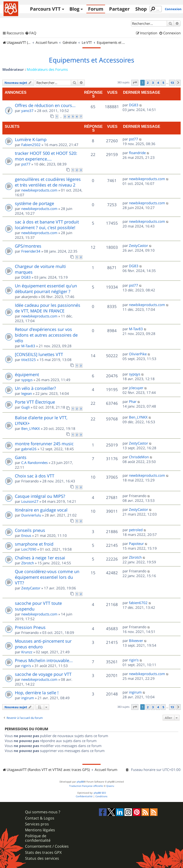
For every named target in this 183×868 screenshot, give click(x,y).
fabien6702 (138, 603)
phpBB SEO (100, 793)
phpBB (80, 782)
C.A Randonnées (34, 463)
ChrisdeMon (139, 457)
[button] (135, 83)
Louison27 (30, 501)
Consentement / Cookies (47, 846)
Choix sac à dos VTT (35, 476)
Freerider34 (31, 251)
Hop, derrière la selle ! (37, 693)
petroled (136, 530)
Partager (119, 9)
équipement (27, 374)
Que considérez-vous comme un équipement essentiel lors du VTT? (47, 577)
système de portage (34, 203)
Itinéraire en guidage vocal (41, 510)
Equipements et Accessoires (91, 60)
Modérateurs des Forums (47, 69)
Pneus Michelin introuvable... (44, 660)
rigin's (26, 666)
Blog (74, 9)
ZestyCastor (138, 245)
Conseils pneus (30, 530)
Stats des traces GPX (43, 852)
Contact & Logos (40, 818)
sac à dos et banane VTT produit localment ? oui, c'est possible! (47, 225)
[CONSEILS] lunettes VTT (39, 354)
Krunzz (27, 652)
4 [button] (158, 83)
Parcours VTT (45, 9)
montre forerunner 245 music (44, 444)
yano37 (27, 111)
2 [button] (148, 83)
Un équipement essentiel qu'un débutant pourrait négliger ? (46, 289)
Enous (26, 535)
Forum (96, 9)
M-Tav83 (28, 346)
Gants (21, 457)
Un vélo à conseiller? (35, 388)
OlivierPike (138, 354)
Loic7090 (29, 549)
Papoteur (136, 543)
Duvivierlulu (31, 515)
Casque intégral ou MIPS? (40, 496)
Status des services (42, 858)
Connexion (173, 9)
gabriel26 (29, 449)
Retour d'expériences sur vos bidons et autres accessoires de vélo (46, 335)
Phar (133, 401)
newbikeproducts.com (39, 190)
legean (27, 393)
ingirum (28, 698)
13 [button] (172, 83)
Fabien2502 (31, 145)
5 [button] (163, 83)
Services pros (37, 824)
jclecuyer (136, 388)
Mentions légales (40, 830)
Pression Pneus (30, 627)
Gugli (26, 407)
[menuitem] (31, 33)
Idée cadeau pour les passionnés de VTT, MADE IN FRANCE (48, 308)
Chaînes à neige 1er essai (40, 558)
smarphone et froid (34, 544)
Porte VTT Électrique (35, 402)
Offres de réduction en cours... (45, 105)
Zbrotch (28, 563)
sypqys (27, 380)
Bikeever (136, 641)
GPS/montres (28, 246)
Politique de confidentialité (38, 838)
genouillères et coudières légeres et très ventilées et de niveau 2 (48, 182)
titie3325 (29, 360)
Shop (141, 9)
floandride (137, 153)
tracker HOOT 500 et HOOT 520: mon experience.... (46, 156)
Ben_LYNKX (31, 428)
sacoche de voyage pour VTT (43, 674)
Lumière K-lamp (31, 139)
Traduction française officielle (86, 786)
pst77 (134, 139)
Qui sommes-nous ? (43, 812)
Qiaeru (110, 786)
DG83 (134, 105)
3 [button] (153, 83)
